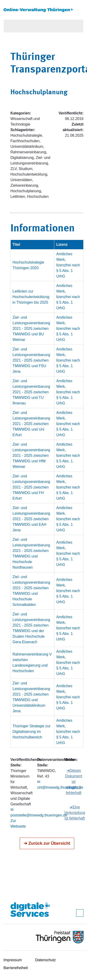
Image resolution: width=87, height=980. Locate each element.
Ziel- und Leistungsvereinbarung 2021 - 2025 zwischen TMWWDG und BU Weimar (31, 329)
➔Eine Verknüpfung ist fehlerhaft (75, 813)
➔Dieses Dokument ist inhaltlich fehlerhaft (74, 782)
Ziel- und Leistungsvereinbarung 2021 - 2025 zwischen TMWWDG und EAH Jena (31, 519)
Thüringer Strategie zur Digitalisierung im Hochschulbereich (32, 732)
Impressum (13, 960)
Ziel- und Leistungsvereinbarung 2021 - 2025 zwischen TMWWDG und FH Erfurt (31, 487)
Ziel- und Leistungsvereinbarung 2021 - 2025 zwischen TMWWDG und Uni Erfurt (31, 424)
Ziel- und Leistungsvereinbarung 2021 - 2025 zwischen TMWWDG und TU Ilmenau (31, 392)
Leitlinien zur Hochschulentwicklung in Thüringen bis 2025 (31, 297)
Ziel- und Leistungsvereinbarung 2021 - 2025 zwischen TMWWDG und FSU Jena (31, 360)
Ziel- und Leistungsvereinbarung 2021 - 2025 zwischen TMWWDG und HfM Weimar (31, 455)
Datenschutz (46, 960)
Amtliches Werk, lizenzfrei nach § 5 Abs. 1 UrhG (68, 265)
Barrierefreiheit (16, 968)
